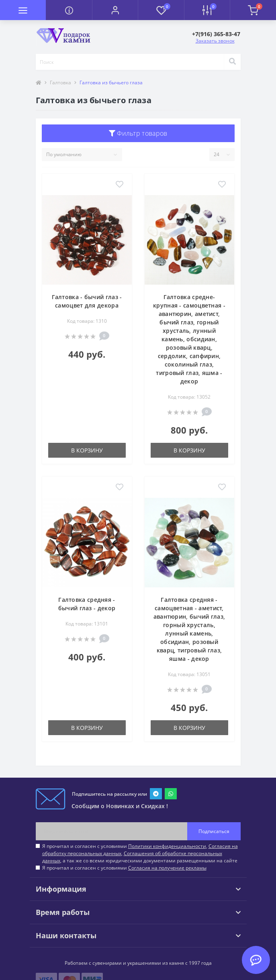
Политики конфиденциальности (167, 846)
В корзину (87, 450)
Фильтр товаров (138, 133)
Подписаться (214, 831)
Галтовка (60, 83)
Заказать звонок (215, 41)
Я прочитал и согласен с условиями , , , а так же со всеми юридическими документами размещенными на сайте (140, 853)
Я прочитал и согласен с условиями (124, 868)
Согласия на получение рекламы (167, 868)
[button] (115, 10)
